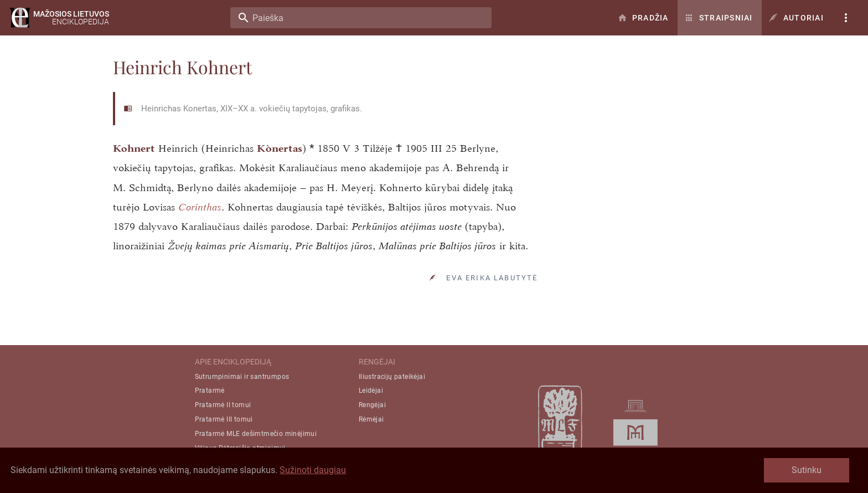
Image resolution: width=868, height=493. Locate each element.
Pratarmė (210, 391)
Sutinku (807, 470)
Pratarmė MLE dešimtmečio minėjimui (256, 434)
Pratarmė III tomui (224, 419)
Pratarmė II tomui (223, 405)
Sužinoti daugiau (313, 470)
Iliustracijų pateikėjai (392, 377)
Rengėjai (372, 405)
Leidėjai (371, 391)
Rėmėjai (371, 419)
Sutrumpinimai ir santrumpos (242, 377)
